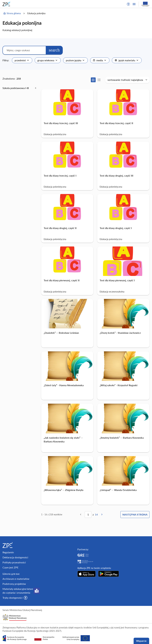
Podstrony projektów (14, 584)
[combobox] (22, 60)
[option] (19, 88)
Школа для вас (11, 574)
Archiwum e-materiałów (16, 579)
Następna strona (135, 514)
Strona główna (12, 13)
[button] (128, 4)
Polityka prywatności (14, 562)
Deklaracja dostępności (15, 557)
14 (96, 514)
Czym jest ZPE (10, 567)
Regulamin (8, 552)
